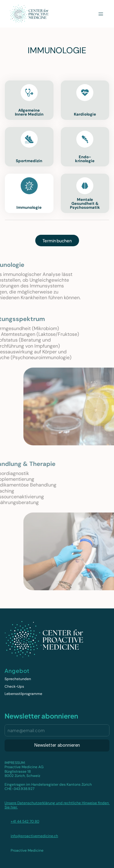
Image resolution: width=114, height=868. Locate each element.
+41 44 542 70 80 (25, 821)
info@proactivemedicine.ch (34, 836)
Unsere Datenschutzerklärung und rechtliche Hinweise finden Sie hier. (57, 805)
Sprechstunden (18, 679)
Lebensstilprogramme (23, 694)
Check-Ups (14, 686)
